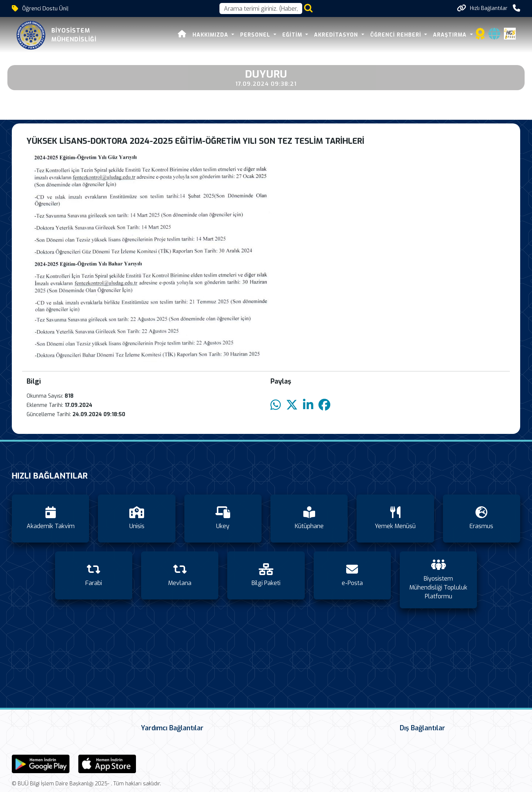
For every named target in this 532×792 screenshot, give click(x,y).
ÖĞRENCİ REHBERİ (397, 35)
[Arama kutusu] (261, 9)
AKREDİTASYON (337, 35)
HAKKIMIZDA (211, 35)
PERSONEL (256, 35)
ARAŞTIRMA (451, 35)
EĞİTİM (293, 35)
